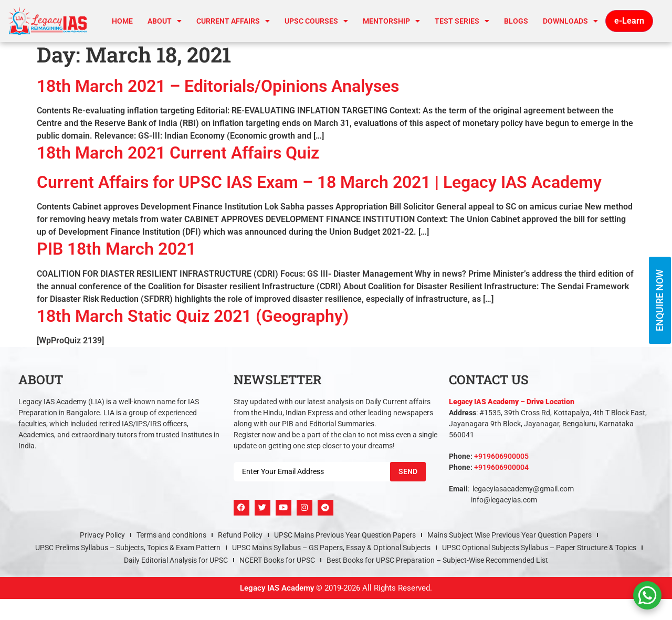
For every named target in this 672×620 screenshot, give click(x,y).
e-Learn (629, 21)
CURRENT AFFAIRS (233, 21)
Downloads (570, 21)
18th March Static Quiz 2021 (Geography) (193, 316)
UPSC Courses (316, 21)
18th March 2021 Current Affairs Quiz (178, 153)
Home (122, 21)
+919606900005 (501, 456)
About (165, 21)
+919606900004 (501, 467)
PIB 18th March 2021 (116, 249)
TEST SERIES (462, 21)
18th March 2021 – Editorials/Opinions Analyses (218, 86)
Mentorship (391, 21)
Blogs (516, 21)
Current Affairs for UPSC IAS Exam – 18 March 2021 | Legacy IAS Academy (319, 182)
